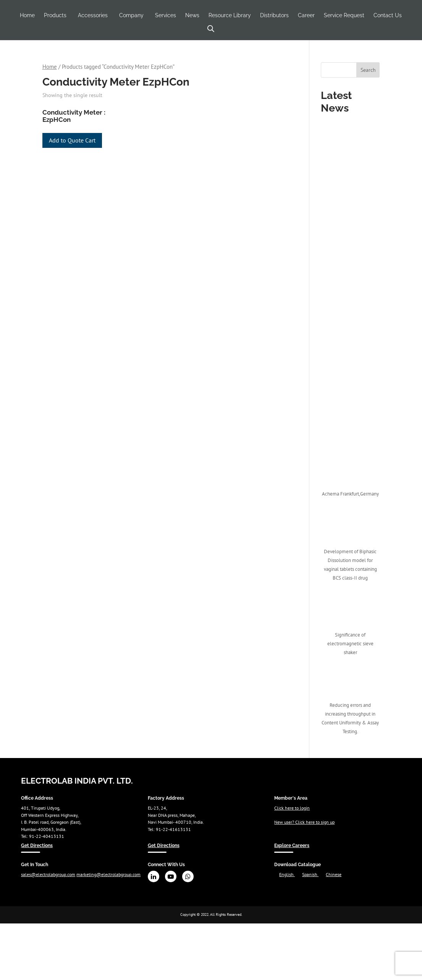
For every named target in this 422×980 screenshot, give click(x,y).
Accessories (93, 15)
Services (166, 15)
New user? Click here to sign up (304, 822)
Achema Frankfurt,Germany (350, 494)
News (192, 15)
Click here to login (292, 808)
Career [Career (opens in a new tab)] (306, 15)
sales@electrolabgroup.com (48, 874)
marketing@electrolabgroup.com (108, 874)
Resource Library (230, 15)
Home (27, 15)
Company (131, 15)
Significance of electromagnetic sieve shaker (350, 644)
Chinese (334, 874)
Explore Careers (292, 845)
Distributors (274, 15)
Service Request (344, 15)
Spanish (310, 874)
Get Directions (37, 845)
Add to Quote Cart (72, 140)
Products (55, 15)
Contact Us (388, 15)
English (287, 874)
